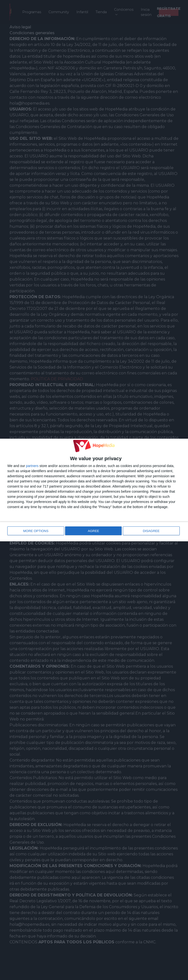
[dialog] (94, 490)
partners (32, 466)
